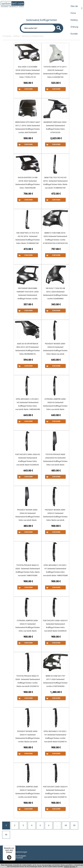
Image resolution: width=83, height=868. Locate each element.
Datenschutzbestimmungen (16, 852)
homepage (7, 36)
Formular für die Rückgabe (16, 856)
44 (66, 825)
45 (74, 825)
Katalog (74, 20)
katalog (16, 36)
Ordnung (74, 27)
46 (6, 835)
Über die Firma (74, 10)
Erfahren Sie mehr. (70, 867)
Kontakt (74, 34)
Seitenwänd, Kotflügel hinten (32, 36)
